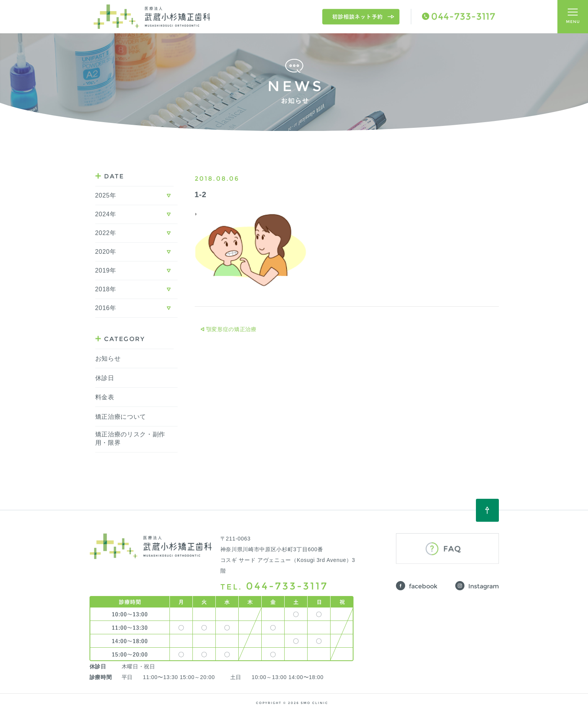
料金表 (105, 397)
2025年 (106, 195)
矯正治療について (121, 417)
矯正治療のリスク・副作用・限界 (130, 438)
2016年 (106, 308)
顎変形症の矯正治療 (231, 329)
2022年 (106, 233)
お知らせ (108, 358)
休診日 (105, 378)
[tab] (136, 196)
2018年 (106, 289)
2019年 (106, 270)
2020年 (106, 252)
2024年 (106, 214)
